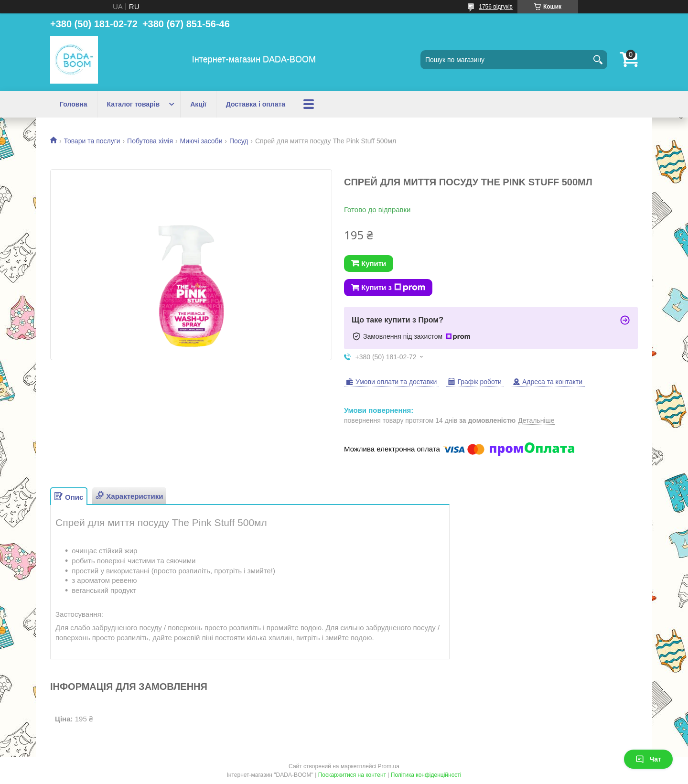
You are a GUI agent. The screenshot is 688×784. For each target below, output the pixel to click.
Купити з (393, 288)
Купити (374, 263)
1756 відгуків (496, 7)
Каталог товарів (134, 104)
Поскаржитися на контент (352, 775)
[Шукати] (598, 60)
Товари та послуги (92, 141)
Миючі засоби (201, 141)
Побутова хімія (150, 141)
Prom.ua (389, 766)
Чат (648, 759)
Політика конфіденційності (426, 775)
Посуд (239, 141)
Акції (198, 104)
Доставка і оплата (256, 104)
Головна (74, 104)
